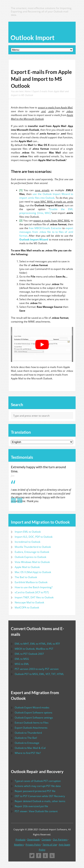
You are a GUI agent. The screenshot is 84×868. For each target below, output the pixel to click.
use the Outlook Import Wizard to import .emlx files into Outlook (46, 196)
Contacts (46, 839)
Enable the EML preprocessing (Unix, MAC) (46, 211)
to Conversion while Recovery (40, 796)
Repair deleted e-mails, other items (40, 801)
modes (32, 707)
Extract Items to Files (32, 723)
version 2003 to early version (37, 669)
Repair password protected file (35, 791)
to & (30, 748)
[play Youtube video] (42, 344)
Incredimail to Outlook (28, 542)
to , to (34, 649)
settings (34, 718)
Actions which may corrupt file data (38, 786)
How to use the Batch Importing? (34, 587)
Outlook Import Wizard (34, 239)
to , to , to (37, 644)
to (33, 547)
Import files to (34, 597)
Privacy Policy (33, 845)
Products (20, 839)
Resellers (19, 845)
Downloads (33, 839)
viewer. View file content (36, 811)
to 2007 (29, 654)
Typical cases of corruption (38, 781)
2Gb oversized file (31, 806)
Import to (28, 532)
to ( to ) (32, 592)
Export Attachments (31, 728)
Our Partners (60, 839)
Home (28, 91)
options (33, 713)
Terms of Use (50, 845)
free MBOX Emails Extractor (45, 228)
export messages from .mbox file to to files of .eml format (46, 232)
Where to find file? (28, 753)
